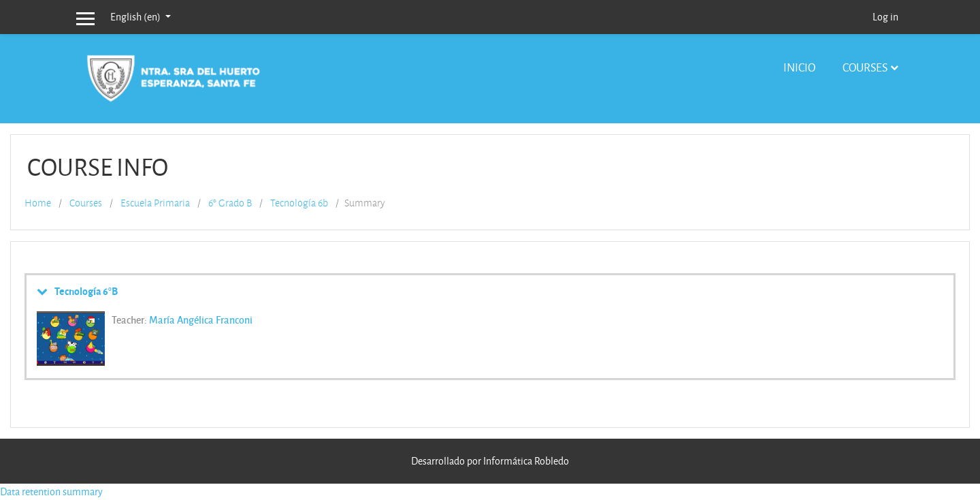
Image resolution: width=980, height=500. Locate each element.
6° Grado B (230, 203)
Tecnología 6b (299, 203)
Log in (885, 17)
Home (38, 203)
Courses (865, 67)
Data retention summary (51, 491)
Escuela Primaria (155, 203)
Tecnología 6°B (86, 291)
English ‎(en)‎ (136, 17)
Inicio (799, 67)
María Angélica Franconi (201, 319)
